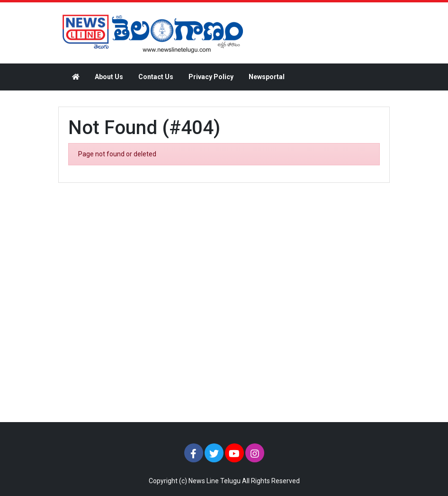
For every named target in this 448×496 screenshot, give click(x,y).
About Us (109, 77)
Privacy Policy (211, 77)
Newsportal (267, 77)
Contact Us (156, 77)
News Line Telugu (215, 481)
